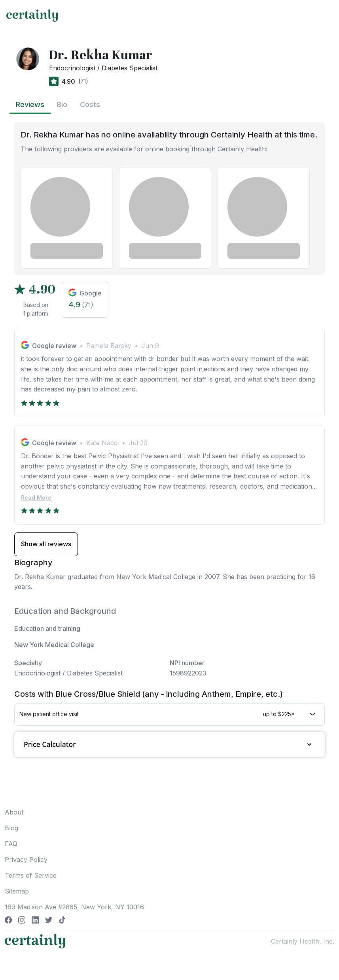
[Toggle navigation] (326, 15)
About (14, 812)
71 (83, 81)
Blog (11, 828)
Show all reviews (46, 544)
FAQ (11, 844)
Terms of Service (31, 875)
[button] (169, 714)
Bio (62, 104)
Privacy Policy (26, 860)
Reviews (30, 104)
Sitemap (17, 891)
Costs (90, 104)
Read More (36, 498)
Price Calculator (169, 744)
